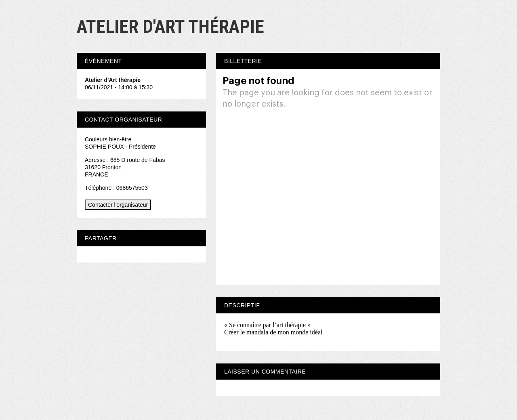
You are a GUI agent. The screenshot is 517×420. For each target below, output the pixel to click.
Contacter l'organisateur (118, 205)
